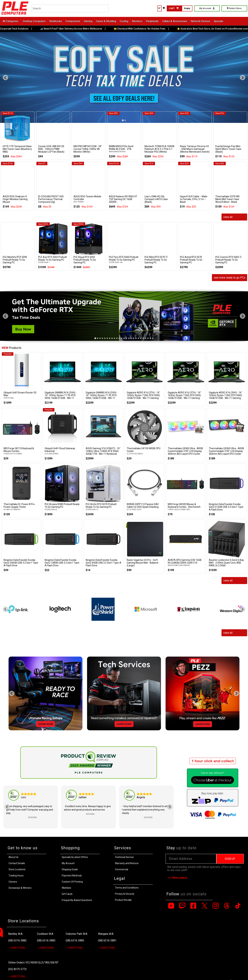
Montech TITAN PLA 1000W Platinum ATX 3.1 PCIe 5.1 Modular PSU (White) (159, 149)
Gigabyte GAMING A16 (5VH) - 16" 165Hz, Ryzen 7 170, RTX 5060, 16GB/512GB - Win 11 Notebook (102, 397)
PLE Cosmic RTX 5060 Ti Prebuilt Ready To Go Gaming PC (228, 260)
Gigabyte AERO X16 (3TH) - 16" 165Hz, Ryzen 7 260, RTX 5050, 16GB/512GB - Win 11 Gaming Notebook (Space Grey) (143, 397)
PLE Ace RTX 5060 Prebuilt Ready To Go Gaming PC (53, 258)
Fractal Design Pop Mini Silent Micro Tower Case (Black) (228, 149)
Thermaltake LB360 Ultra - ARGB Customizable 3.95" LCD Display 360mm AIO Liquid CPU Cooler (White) (185, 452)
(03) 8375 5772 (17, 969)
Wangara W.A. (106, 934)
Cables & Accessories (175, 21)
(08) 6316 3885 (75, 940)
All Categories (10, 21)
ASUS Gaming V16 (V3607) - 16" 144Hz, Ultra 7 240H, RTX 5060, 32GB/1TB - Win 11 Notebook (103, 451)
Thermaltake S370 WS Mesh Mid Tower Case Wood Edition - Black (227, 199)
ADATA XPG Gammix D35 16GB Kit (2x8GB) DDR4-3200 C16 (185, 561)
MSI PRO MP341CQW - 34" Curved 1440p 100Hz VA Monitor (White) (88, 149)
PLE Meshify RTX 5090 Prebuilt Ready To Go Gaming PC (15, 260)
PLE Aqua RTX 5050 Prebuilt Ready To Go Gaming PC (85, 260)
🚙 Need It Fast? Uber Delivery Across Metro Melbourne (76, 29)
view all (228, 217)
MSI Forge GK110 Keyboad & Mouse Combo (19, 450)
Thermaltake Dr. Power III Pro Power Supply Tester (19, 506)
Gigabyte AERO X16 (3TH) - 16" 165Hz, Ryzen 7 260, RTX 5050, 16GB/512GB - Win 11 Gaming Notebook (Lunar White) (184, 397)
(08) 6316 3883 (46, 940)
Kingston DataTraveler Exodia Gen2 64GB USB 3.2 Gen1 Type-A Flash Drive (103, 563)
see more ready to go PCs (230, 278)
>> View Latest (178, 878)
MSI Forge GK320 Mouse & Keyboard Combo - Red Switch (184, 506)
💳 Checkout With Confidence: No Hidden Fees (144, 29)
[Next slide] (243, 77)
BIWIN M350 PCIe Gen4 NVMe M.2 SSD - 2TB (121, 148)
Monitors (137, 21)
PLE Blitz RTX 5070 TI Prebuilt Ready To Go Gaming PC (156, 260)
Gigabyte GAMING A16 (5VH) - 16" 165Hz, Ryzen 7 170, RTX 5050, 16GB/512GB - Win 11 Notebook (61, 397)
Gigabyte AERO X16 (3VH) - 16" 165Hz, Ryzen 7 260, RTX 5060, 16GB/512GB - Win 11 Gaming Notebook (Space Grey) (226, 397)
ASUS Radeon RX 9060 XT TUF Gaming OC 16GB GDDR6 (123, 199)
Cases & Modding (106, 21)
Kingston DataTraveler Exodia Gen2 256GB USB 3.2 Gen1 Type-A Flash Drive (21, 563)
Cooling (124, 21)
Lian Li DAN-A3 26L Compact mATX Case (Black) (156, 199)
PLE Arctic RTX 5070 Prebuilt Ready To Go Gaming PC (101, 506)
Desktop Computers (34, 21)
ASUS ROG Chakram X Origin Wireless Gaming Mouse (15, 199)
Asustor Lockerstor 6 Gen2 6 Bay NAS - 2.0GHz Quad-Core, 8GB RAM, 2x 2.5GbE (226, 563)
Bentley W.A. (16, 934)
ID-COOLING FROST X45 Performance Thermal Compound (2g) (51, 199)
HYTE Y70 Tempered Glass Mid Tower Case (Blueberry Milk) (17, 149)
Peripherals (152, 21)
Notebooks (56, 21)
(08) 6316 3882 (17, 940)
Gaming (88, 21)
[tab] (95, 338)
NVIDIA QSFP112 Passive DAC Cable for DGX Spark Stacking (143, 506)
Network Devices (200, 21)
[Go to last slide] (5, 77)
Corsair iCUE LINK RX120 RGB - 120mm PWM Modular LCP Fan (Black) (51, 149)
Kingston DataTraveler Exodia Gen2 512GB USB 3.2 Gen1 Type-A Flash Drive (226, 507)
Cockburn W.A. (45, 934)
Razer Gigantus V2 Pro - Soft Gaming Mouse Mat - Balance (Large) (143, 563)
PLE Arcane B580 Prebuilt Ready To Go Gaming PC (62, 506)
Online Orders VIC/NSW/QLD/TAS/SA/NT (33, 963)
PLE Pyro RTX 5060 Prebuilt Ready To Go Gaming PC (124, 258)
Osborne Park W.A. (77, 934)
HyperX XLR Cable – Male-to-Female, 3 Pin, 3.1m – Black (194, 199)
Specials (218, 21)
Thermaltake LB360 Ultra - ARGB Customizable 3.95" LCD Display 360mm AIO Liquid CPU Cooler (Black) (226, 452)
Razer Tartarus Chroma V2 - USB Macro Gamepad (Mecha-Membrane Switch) (195, 149)
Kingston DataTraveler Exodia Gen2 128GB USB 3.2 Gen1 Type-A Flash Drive (62, 563)
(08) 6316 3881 (107, 940)
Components (73, 21)
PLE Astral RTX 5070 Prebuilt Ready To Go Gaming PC (191, 260)
